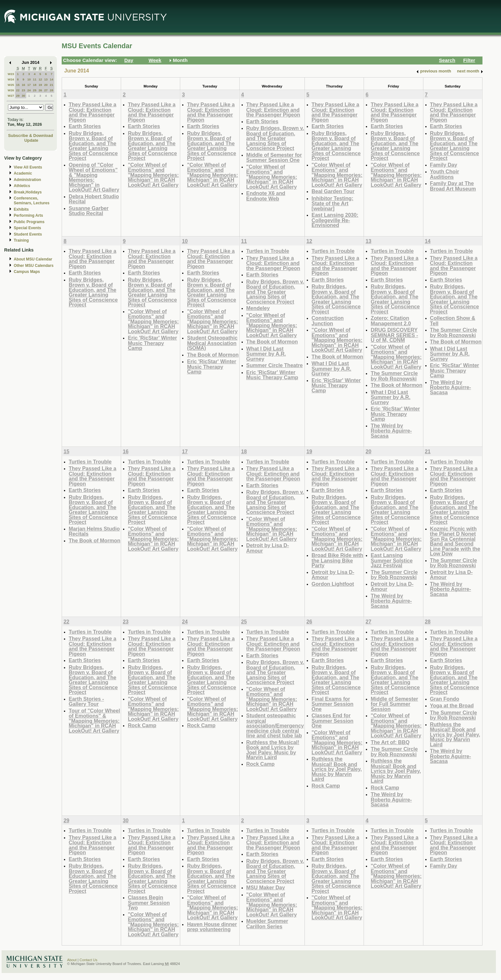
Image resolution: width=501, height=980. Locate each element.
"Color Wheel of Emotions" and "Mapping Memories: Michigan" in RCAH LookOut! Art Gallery (153, 175)
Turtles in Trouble (268, 251)
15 (18, 85)
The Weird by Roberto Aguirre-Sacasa (391, 431)
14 (52, 79)
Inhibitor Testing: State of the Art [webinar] (332, 203)
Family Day (444, 165)
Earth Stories (85, 126)
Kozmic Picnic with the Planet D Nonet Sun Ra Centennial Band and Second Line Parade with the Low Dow (455, 541)
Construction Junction (328, 321)
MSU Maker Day (266, 887)
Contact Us (89, 960)
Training (21, 240)
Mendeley (258, 308)
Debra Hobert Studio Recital (94, 199)
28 (52, 90)
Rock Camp (142, 725)
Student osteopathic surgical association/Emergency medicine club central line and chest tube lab (275, 725)
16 (23, 85)
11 (35, 79)
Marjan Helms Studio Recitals (94, 531)
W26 (11, 90)
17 (29, 85)
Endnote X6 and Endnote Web (266, 196)
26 (40, 90)
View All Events (28, 167)
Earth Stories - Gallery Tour (86, 701)
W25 (11, 85)
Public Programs (29, 222)
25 (35, 90)
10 (29, 79)
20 (46, 85)
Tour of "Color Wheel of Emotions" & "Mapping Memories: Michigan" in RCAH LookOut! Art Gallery (94, 721)
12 (40, 79)
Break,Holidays (28, 192)
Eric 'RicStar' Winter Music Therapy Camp (152, 343)
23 (23, 90)
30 (23, 96)
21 (52, 85)
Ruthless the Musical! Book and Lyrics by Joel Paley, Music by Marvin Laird (273, 750)
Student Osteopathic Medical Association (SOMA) (212, 343)
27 (46, 90)
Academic (23, 173)
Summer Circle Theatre (275, 365)
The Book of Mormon (213, 355)
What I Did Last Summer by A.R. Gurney (266, 354)
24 (29, 90)
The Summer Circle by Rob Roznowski (394, 376)
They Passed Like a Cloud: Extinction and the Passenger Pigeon (92, 112)
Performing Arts (28, 215)
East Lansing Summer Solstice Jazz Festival (392, 560)
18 (35, 85)
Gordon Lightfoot (333, 584)
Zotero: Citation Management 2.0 (391, 321)
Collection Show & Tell (453, 321)
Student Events (28, 234)
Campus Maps (27, 272)
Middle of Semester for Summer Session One (274, 158)
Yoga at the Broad (452, 705)
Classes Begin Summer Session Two (149, 902)
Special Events (27, 228)
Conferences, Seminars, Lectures (32, 201)
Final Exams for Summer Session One (332, 704)
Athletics (22, 186)
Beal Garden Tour (333, 191)
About (72, 960)
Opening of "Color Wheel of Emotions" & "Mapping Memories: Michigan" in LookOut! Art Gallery (94, 177)
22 (18, 90)
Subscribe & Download (31, 136)
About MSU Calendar (33, 259)
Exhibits (21, 209)
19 (40, 85)
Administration (27, 180)
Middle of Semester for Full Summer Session (394, 704)
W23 (11, 74)
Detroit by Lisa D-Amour (268, 548)
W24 (11, 79)
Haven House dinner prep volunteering (212, 927)
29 (18, 96)
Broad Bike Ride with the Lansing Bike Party (337, 560)
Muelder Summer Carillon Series (267, 924)
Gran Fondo (445, 699)
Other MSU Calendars (34, 266)
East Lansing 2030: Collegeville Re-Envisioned (335, 220)
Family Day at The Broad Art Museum (453, 186)
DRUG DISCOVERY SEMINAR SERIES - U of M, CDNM (394, 335)
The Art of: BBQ (390, 742)
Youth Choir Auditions (445, 174)
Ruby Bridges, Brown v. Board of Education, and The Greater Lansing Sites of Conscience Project (93, 146)
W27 (11, 96)
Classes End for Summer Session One (332, 720)
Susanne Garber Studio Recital (89, 211)
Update (31, 140)
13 (46, 79)
